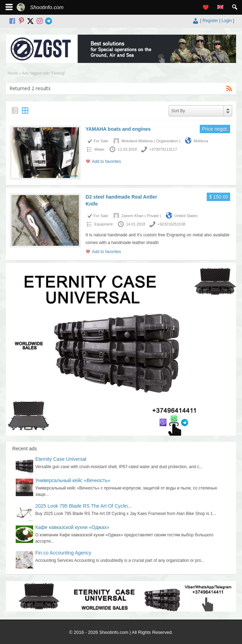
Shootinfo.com (47, 7)
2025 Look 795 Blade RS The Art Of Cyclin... (84, 506)
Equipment (104, 224)
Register (210, 21)
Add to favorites (106, 162)
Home (13, 73)
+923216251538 (171, 224)
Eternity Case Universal (61, 459)
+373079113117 (163, 149)
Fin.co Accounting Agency (63, 553)
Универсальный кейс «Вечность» (73, 480)
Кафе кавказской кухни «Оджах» (72, 527)
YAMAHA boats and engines (118, 129)
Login (226, 21)
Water (99, 149)
